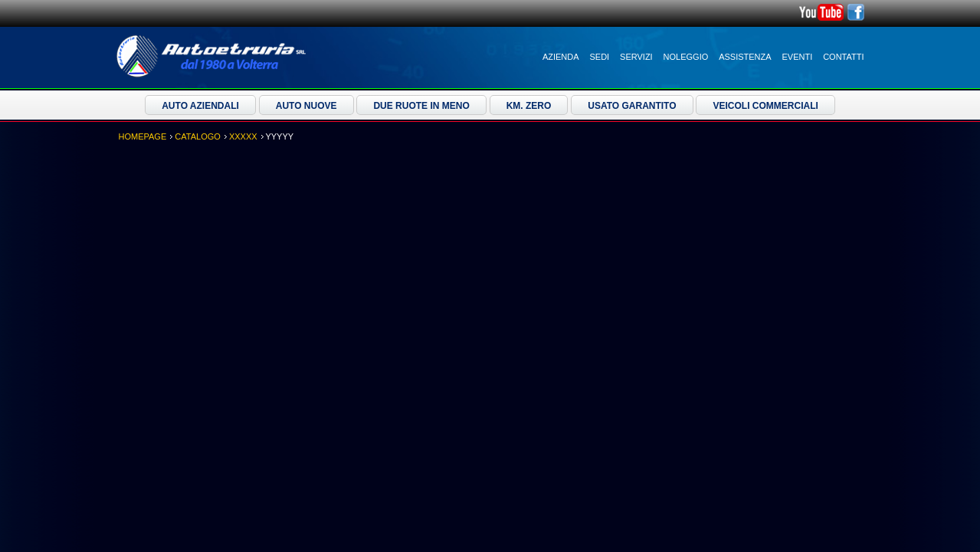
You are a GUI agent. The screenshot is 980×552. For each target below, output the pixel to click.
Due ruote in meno (421, 106)
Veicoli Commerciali (765, 106)
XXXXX (243, 136)
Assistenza (745, 57)
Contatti (843, 57)
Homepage (143, 136)
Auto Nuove (306, 106)
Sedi (600, 57)
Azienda (561, 57)
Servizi (636, 57)
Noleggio (686, 57)
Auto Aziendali (200, 106)
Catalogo (198, 136)
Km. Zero (529, 106)
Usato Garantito (632, 106)
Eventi (798, 57)
